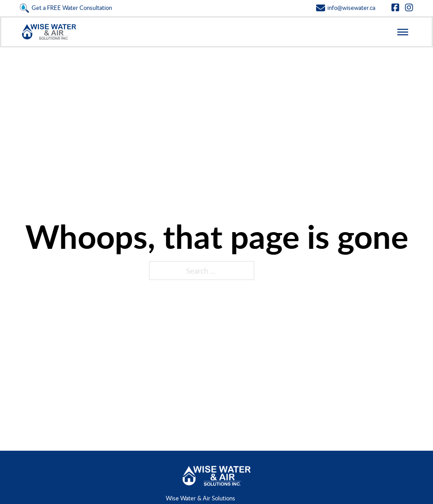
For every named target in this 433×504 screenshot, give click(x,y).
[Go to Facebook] (396, 8)
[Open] (403, 32)
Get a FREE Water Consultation (72, 8)
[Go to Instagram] (409, 8)
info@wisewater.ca (351, 8)
